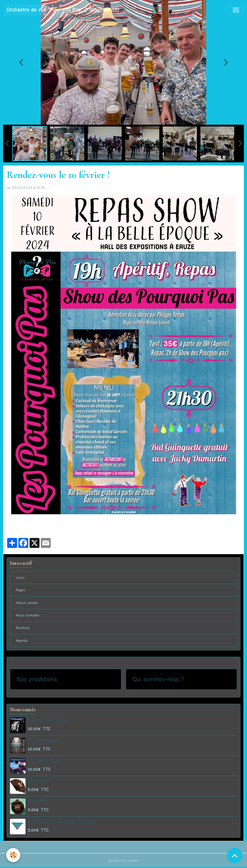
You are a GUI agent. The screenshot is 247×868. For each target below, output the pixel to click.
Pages (20, 590)
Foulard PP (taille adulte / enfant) (62, 822)
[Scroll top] (235, 856)
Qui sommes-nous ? (158, 679)
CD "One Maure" (45, 741)
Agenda (22, 640)
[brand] (63, 10)
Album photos (27, 603)
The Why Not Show (47, 720)
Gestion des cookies (124, 861)
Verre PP (36, 801)
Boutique (23, 628)
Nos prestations (37, 679)
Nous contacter (28, 615)
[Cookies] (13, 855)
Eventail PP (39, 781)
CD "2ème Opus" (45, 761)
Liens (20, 578)
